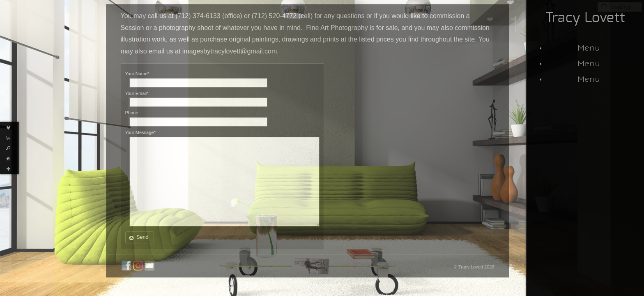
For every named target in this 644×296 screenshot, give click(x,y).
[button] (140, 238)
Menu (569, 48)
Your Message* (140, 132)
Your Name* (137, 74)
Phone (132, 113)
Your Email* (137, 93)
